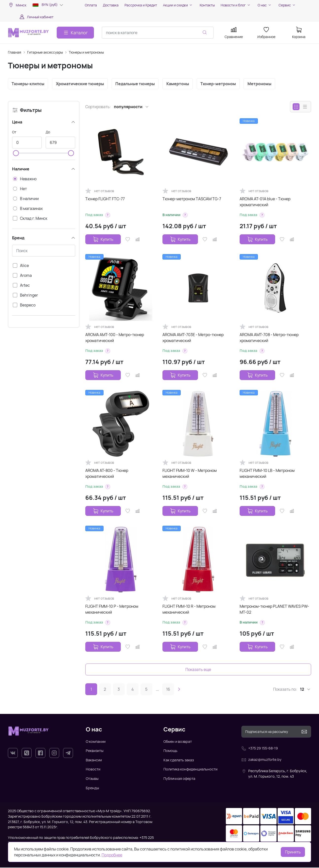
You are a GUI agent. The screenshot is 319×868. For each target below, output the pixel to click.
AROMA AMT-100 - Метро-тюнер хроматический (115, 338)
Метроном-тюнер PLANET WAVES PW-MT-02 (274, 610)
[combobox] (158, 33)
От (14, 132)
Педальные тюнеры (137, 84)
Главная (15, 52)
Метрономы (264, 84)
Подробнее (112, 855)
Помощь (170, 751)
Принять (293, 852)
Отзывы (92, 779)
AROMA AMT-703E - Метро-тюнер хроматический (193, 338)
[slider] (16, 154)
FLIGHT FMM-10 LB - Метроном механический (267, 474)
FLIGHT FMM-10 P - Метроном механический (112, 610)
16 (168, 690)
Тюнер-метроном (222, 84)
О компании (96, 742)
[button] (108, 216)
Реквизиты (95, 751)
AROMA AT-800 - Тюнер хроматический (107, 474)
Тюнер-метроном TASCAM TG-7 (192, 199)
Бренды (92, 788)
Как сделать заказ (179, 760)
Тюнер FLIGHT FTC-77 (105, 199)
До (48, 132)
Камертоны (181, 84)
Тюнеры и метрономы (86, 52)
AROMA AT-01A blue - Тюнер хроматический (265, 202)
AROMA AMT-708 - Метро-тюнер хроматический (269, 338)
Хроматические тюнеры (81, 84)
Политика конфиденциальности (190, 770)
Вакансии (94, 760)
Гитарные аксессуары (45, 52)
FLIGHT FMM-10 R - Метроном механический (189, 610)
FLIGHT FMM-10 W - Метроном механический (190, 474)
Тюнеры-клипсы (28, 84)
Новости (93, 770)
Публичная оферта (179, 779)
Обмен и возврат (178, 742)
